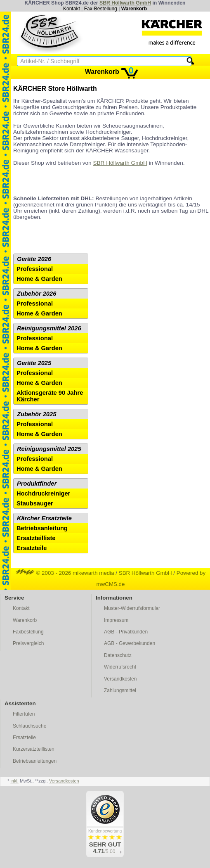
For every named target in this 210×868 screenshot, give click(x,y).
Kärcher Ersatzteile (44, 518)
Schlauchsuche (29, 726)
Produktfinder (37, 484)
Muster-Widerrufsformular (132, 608)
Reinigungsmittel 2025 (49, 449)
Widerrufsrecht (120, 667)
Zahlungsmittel (120, 690)
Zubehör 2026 (37, 294)
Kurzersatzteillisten (34, 749)
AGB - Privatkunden (126, 632)
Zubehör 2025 (37, 414)
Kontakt (72, 9)
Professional (35, 269)
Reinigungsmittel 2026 (49, 328)
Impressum (116, 620)
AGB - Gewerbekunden (130, 643)
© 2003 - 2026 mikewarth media (65, 573)
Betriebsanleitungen (35, 761)
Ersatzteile (32, 548)
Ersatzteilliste (36, 538)
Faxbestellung (28, 632)
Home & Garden (39, 279)
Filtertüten (24, 714)
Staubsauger (35, 503)
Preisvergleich (28, 643)
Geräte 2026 (34, 259)
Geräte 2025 (34, 363)
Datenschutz (118, 655)
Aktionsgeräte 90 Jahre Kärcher (50, 396)
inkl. (14, 781)
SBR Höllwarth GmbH (125, 3)
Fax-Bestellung (101, 9)
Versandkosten (120, 679)
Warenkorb (134, 9)
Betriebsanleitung (42, 528)
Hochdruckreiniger (43, 493)
